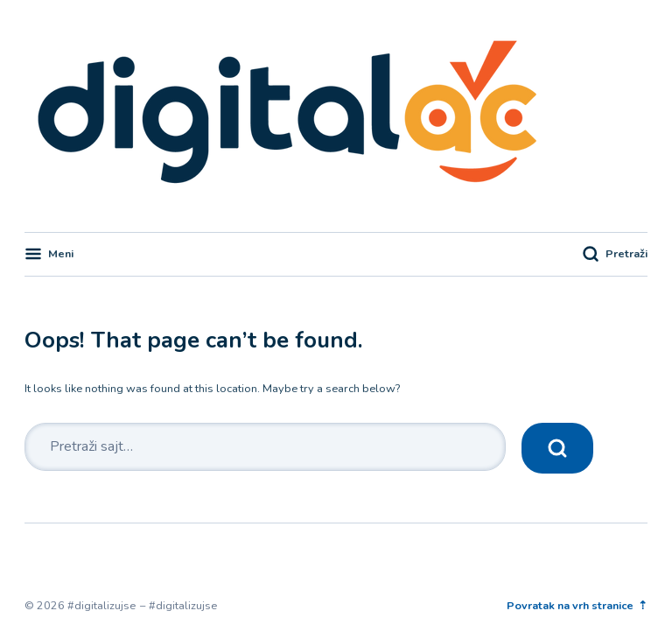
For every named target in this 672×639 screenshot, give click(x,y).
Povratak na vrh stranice (571, 605)
